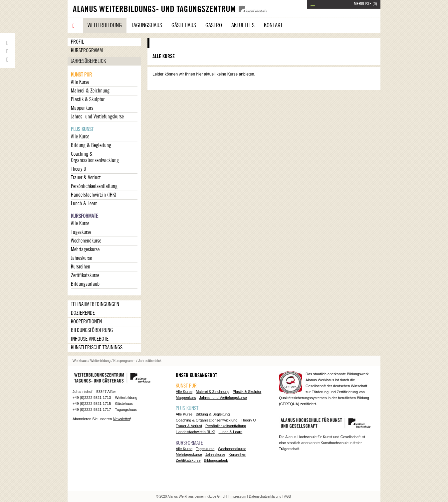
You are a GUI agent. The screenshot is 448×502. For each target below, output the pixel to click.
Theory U (79, 169)
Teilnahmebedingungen (95, 304)
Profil (77, 42)
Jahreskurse (81, 258)
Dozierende (83, 313)
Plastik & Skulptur (88, 99)
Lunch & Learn (84, 204)
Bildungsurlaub (85, 284)
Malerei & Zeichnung (90, 91)
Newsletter (121, 419)
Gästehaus (184, 25)
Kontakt (273, 25)
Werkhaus (80, 361)
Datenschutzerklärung (265, 497)
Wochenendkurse (86, 241)
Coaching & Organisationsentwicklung (95, 157)
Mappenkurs (82, 108)
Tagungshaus (147, 25)
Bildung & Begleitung (91, 145)
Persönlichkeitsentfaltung (94, 186)
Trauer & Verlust (86, 178)
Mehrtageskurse (85, 250)
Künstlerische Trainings (97, 348)
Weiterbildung (105, 25)
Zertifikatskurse (85, 275)
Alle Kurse (80, 82)
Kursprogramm (87, 51)
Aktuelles (243, 25)
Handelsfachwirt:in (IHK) (94, 195)
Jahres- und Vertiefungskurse (97, 117)
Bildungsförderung (92, 330)
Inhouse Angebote (90, 339)
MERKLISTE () (365, 4)
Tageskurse (81, 232)
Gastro (214, 25)
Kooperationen (86, 322)
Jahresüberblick (88, 61)
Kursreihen (81, 267)
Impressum (238, 497)
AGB (287, 497)
